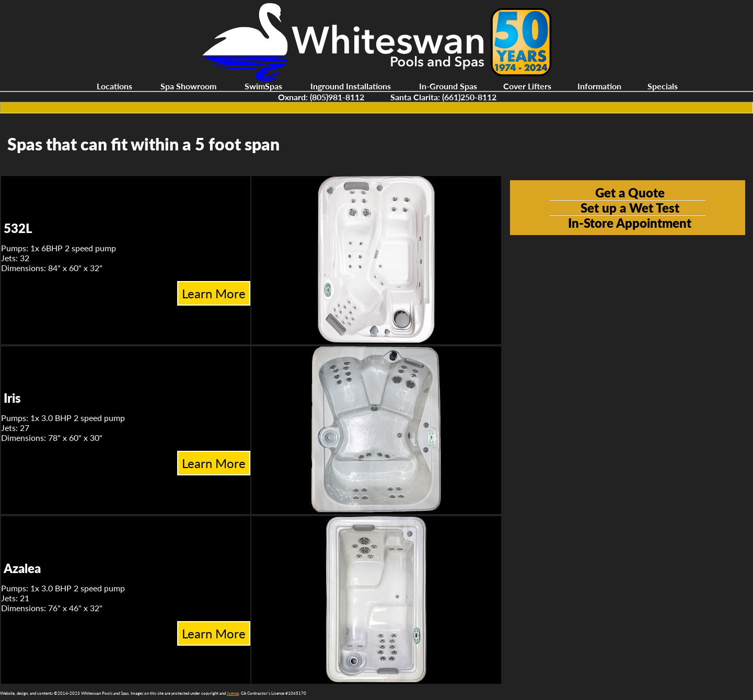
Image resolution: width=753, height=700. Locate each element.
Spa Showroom (188, 86)
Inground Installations (351, 86)
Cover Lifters (527, 86)
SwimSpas (263, 86)
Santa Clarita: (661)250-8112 (443, 97)
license (233, 693)
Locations (114, 86)
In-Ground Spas (448, 86)
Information (599, 86)
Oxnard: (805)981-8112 (321, 97)
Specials (663, 86)
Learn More (214, 293)
